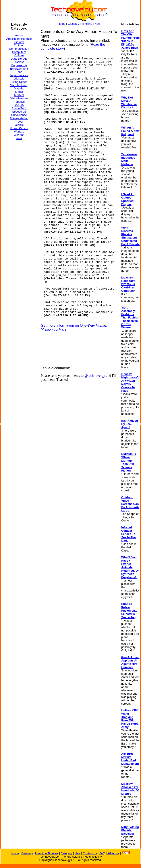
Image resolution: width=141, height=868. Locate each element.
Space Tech (19, 108)
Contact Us (90, 853)
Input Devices (19, 75)
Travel (19, 122)
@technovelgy (95, 376)
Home (62, 24)
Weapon (19, 135)
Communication (19, 49)
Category (67, 853)
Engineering (19, 65)
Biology (19, 42)
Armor (19, 35)
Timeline (87, 24)
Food (19, 72)
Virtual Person (19, 128)
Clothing (19, 45)
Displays (19, 62)
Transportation (19, 118)
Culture (19, 55)
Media (19, 92)
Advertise (113, 853)
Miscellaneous (19, 98)
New (97, 24)
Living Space (19, 82)
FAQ (102, 853)
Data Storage (19, 59)
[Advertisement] (19, 210)
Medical (19, 95)
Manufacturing (19, 85)
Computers (19, 52)
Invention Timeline (47, 853)
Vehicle (19, 125)
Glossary (73, 24)
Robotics (19, 102)
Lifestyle (19, 79)
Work (19, 138)
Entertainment (19, 69)
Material (19, 88)
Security (19, 105)
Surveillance (19, 115)
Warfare (19, 132)
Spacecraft (19, 112)
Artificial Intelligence (19, 39)
